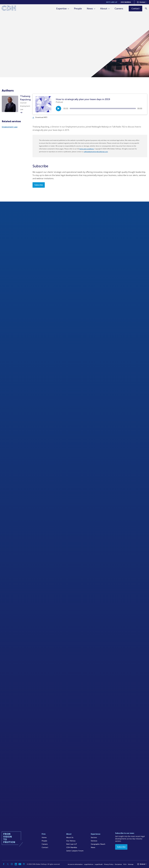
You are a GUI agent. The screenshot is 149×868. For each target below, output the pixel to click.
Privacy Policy (109, 864)
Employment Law (10, 127)
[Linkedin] (16, 864)
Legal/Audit (99, 864)
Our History (71, 841)
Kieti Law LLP (112, 2)
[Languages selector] (142, 2)
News (90, 9)
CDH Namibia (126, 2)
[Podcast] (24, 864)
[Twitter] (8, 864)
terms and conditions (87, 149)
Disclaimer (118, 864)
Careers (119, 9)
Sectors (94, 838)
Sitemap (131, 864)
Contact (45, 847)
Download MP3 (40, 117)
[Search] (146, 8)
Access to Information (75, 864)
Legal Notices (89, 864)
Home (44, 838)
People (78, 9)
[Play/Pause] (58, 109)
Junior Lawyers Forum (75, 851)
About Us (70, 838)
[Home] (9, 9)
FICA (125, 864)
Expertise (61, 9)
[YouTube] (20, 864)
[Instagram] (12, 864)
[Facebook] (4, 864)
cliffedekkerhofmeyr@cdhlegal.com (96, 152)
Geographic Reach (98, 844)
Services (94, 841)
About (104, 9)
